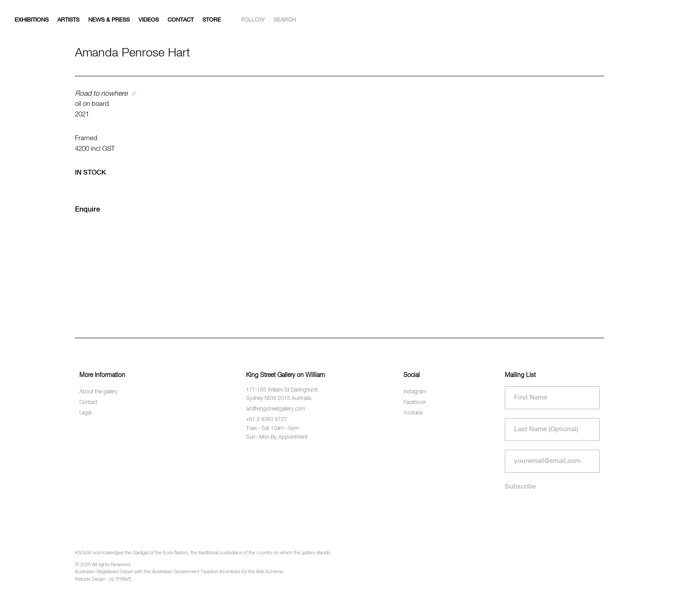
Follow (253, 20)
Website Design (90, 579)
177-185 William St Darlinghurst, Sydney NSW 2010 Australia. (283, 394)
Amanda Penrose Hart (132, 53)
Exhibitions (32, 20)
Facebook (415, 403)
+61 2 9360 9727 (267, 420)
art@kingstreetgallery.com (276, 409)
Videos (149, 20)
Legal (85, 413)
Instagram (415, 392)
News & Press (109, 20)
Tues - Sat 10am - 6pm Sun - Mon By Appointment (277, 433)
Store (212, 20)
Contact (181, 20)
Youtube (413, 413)
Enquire (88, 210)
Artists (68, 20)
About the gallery (99, 392)
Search (285, 20)
